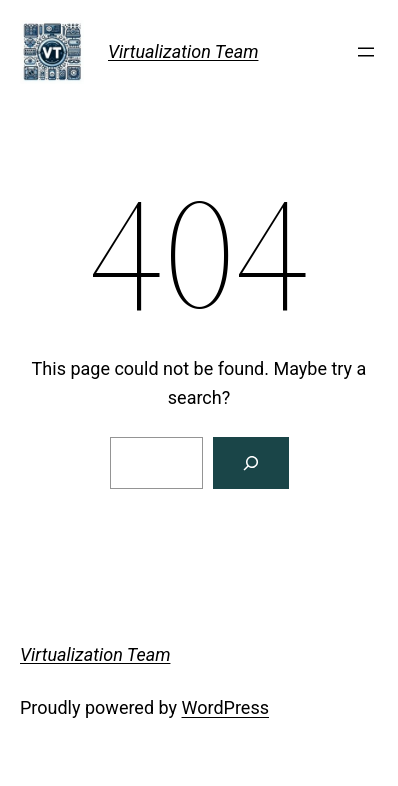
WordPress (225, 707)
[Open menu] (366, 52)
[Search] (251, 463)
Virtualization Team (183, 51)
